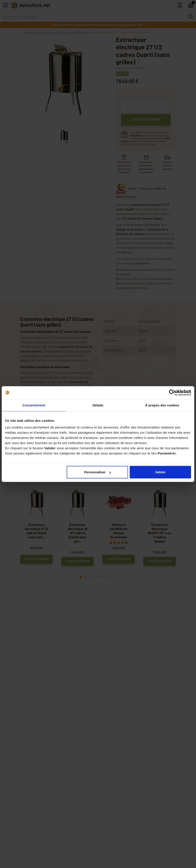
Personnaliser (97, 472)
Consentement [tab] (34, 405)
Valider (160, 472)
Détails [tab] (98, 405)
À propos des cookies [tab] (162, 405)
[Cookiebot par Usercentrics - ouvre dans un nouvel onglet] (172, 393)
